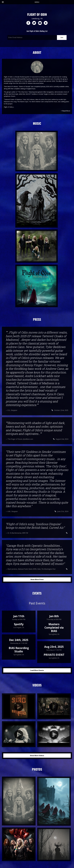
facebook (28, 23)
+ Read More (66, 111)
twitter (34, 23)
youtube (40, 23)
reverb (46, 23)
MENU (21, 2)
